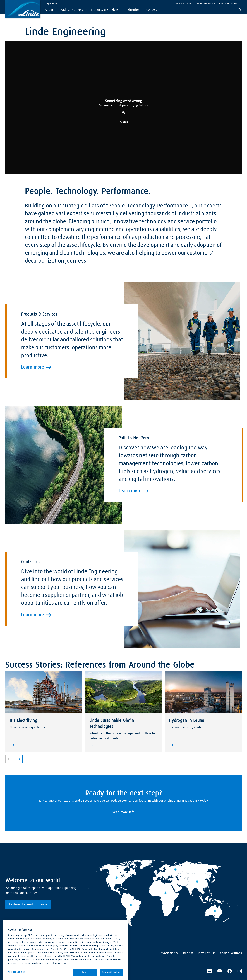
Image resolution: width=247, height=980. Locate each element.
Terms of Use (207, 953)
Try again (124, 122)
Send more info (123, 812)
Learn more (33, 433)
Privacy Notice (169, 953)
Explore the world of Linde (28, 905)
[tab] (50, 10)
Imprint (188, 953)
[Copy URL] (124, 113)
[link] (18, 759)
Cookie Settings (231, 953)
